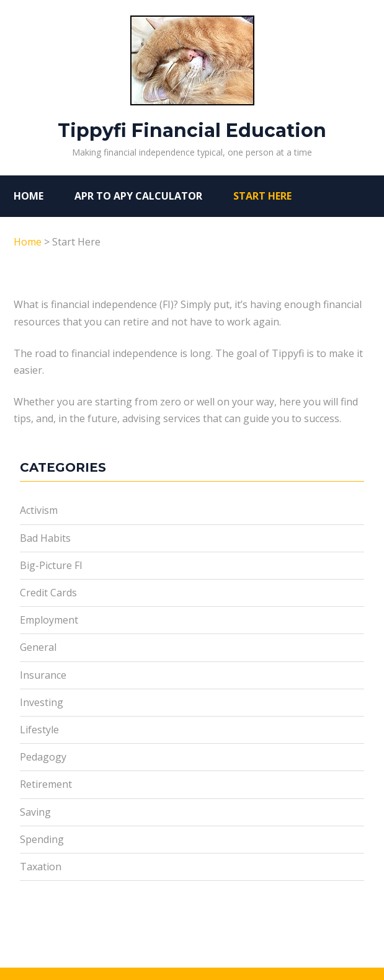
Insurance (43, 675)
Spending (42, 839)
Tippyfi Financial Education (192, 79)
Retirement (46, 784)
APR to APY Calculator (138, 196)
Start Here (262, 196)
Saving (35, 812)
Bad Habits (45, 538)
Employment (49, 620)
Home (29, 196)
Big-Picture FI (51, 565)
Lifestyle (39, 730)
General (38, 647)
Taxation (41, 867)
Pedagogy (43, 757)
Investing (42, 702)
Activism (39, 510)
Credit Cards (48, 593)
